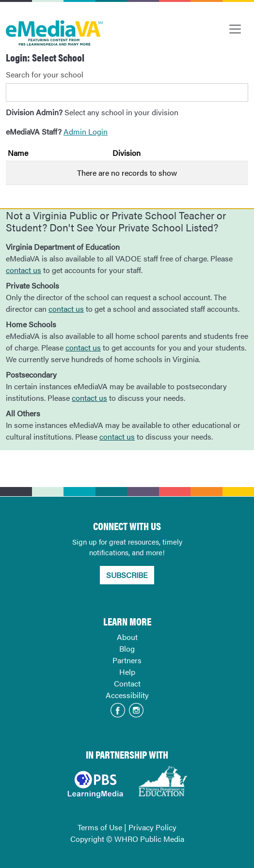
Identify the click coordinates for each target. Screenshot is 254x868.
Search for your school (45, 74)
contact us (24, 270)
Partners (127, 660)
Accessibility (127, 695)
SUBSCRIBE (127, 575)
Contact (127, 683)
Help (127, 672)
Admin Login (86, 131)
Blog (127, 648)
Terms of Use (100, 827)
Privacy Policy (152, 827)
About (127, 637)
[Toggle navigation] (235, 29)
